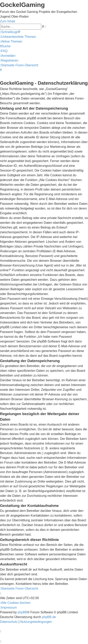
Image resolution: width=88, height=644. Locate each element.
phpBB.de (49, 617)
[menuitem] (18, 37)
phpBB (22, 612)
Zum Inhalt (8, 21)
